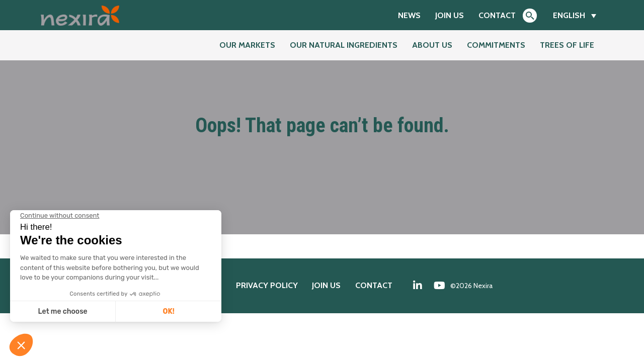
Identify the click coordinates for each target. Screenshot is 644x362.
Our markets (247, 45)
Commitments (496, 45)
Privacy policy (267, 285)
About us (432, 45)
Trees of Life (567, 45)
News (409, 15)
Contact (497, 15)
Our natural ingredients (344, 45)
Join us (450, 15)
